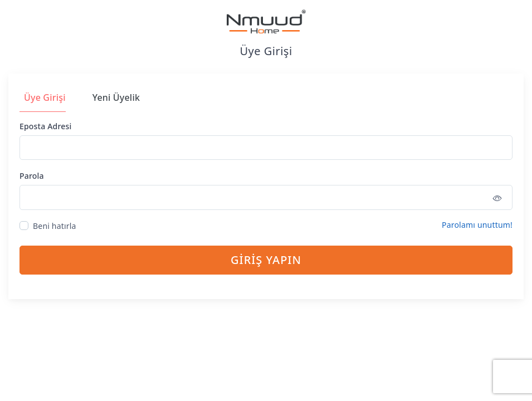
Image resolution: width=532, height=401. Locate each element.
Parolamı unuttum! (477, 225)
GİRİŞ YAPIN (266, 260)
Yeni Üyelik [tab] (116, 97)
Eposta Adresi (45, 126)
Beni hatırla (55, 226)
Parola (32, 176)
